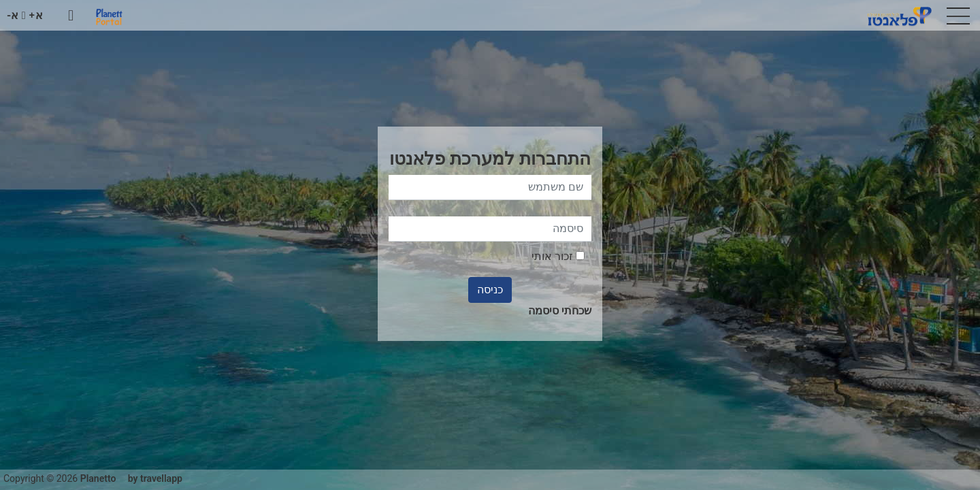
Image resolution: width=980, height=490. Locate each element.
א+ (35, 15)
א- (13, 15)
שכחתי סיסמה (560, 311)
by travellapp (155, 478)
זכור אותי (558, 256)
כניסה (490, 290)
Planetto (98, 478)
